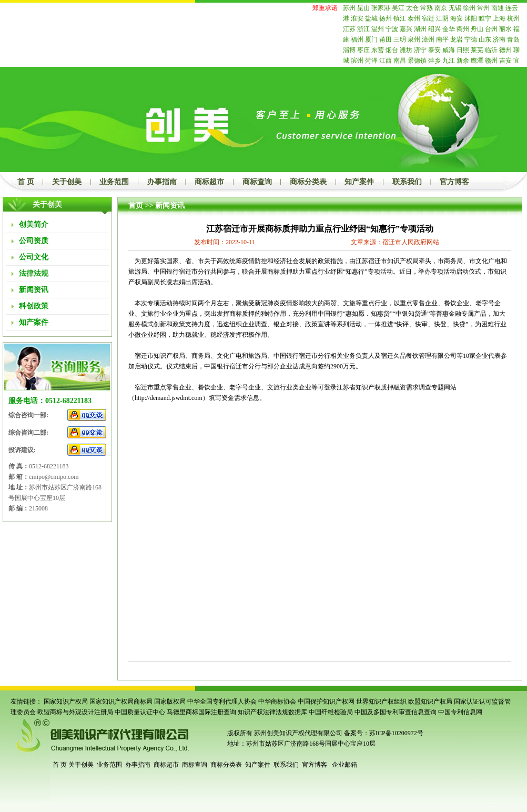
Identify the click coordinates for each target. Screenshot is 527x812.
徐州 (469, 8)
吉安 (505, 61)
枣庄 (363, 50)
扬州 (386, 18)
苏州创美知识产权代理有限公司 (297, 733)
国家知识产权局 (66, 701)
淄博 (349, 50)
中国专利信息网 (460, 712)
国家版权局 (170, 701)
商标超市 (209, 182)
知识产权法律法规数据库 (272, 712)
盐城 (371, 18)
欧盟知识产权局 (430, 701)
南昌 (400, 61)
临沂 (491, 50)
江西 (386, 61)
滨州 (357, 61)
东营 (378, 50)
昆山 (363, 8)
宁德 (471, 39)
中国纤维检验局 (331, 712)
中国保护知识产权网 (326, 701)
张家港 (381, 8)
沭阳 (471, 18)
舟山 (477, 29)
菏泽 (371, 61)
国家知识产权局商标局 (121, 701)
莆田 (386, 39)
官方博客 (454, 182)
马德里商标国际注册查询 (201, 712)
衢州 (463, 29)
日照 (463, 50)
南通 (498, 8)
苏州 (349, 8)
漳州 (428, 39)
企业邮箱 (344, 765)
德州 (505, 50)
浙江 (363, 29)
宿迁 (428, 18)
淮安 (357, 18)
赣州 (491, 61)
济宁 (420, 50)
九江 (449, 61)
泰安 (434, 50)
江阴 (442, 18)
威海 (449, 50)
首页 (136, 205)
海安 (457, 18)
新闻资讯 (170, 205)
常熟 (427, 8)
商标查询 (257, 182)
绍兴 (434, 29)
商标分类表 (308, 182)
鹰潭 (477, 61)
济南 (499, 39)
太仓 (412, 8)
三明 (400, 39)
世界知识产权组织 (381, 701)
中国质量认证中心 (140, 712)
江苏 (349, 29)
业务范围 (114, 182)
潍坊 (406, 50)
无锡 (455, 8)
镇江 (400, 18)
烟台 (392, 50)
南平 (442, 39)
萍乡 (434, 61)
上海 (499, 18)
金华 (449, 29)
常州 (483, 8)
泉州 (414, 39)
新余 (463, 61)
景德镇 (417, 61)
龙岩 (457, 39)
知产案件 (359, 182)
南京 (441, 8)
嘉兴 (406, 29)
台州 (491, 29)
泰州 (414, 18)
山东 (485, 39)
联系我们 (407, 182)
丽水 (505, 29)
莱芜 (477, 50)
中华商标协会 (277, 701)
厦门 (371, 39)
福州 (357, 39)
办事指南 (162, 182)
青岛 (513, 39)
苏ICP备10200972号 (396, 733)
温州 (378, 29)
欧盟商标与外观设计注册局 (75, 712)
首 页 (26, 182)
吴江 (398, 8)
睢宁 (485, 18)
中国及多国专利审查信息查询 (396, 712)
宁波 (392, 29)
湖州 (420, 29)
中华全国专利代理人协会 (222, 701)
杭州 (513, 18)
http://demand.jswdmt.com (169, 398)
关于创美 (67, 182)
